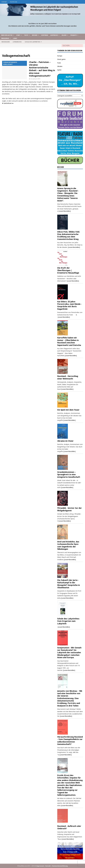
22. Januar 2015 (36, 79)
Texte (26, 35)
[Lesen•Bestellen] (65, 211)
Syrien (59, 70)
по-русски (14, 2)
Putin (59, 63)
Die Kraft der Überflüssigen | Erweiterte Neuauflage (68, 270)
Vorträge (45, 35)
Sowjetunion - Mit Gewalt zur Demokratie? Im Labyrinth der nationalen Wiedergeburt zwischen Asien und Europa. (69, 653)
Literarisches (17, 42)
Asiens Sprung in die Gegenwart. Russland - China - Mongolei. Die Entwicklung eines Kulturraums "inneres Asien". (68, 194)
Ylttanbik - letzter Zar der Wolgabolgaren (69, 509)
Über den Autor (7, 35)
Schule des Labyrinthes (32, 42)
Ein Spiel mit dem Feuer (68, 410)
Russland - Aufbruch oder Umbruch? (69, 827)
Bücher (35, 35)
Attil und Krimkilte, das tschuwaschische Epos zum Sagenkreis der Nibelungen (68, 545)
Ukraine (60, 66)
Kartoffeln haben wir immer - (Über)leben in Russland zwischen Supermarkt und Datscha (69, 341)
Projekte (74, 35)
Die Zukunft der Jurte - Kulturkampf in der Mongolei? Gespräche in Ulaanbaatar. (69, 584)
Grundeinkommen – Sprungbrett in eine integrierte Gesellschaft (69, 474)
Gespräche (54, 35)
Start (18, 35)
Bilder (64, 35)
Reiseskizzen (6, 42)
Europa (60, 56)
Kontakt (4, 2)
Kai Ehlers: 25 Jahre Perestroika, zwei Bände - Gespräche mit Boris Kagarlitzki (69, 305)
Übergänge (5, 38)
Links (15, 38)
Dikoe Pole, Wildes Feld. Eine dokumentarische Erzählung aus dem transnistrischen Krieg (69, 235)
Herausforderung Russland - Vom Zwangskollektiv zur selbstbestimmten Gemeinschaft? (70, 740)
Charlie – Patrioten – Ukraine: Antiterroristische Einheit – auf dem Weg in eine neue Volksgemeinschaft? (42, 69)
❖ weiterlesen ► (8, 103)
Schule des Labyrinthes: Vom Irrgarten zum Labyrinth (68, 621)
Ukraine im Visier (65, 441)
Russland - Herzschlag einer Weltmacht (68, 377)
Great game (61, 59)
